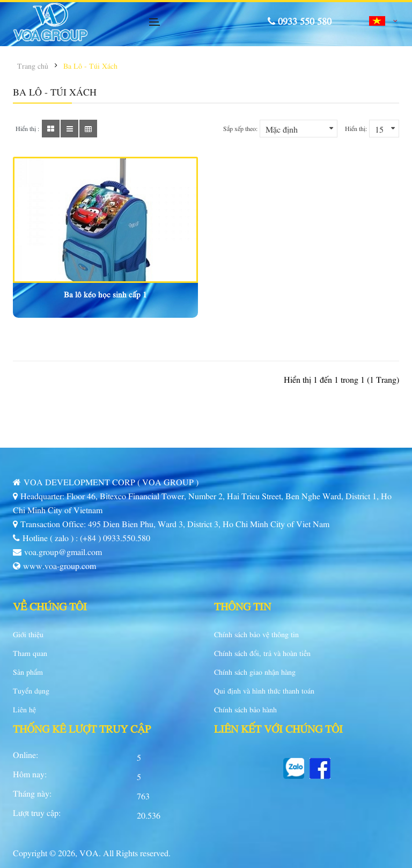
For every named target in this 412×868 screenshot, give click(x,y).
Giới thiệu (28, 634)
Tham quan (30, 653)
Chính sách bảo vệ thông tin (256, 634)
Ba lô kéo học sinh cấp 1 (105, 294)
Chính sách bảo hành (245, 709)
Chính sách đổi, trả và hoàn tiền (262, 653)
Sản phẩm (28, 672)
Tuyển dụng (31, 690)
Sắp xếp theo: (240, 128)
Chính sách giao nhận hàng (255, 672)
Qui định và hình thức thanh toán (264, 690)
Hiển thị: (356, 128)
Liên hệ (24, 709)
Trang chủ (33, 65)
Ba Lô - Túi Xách (90, 65)
